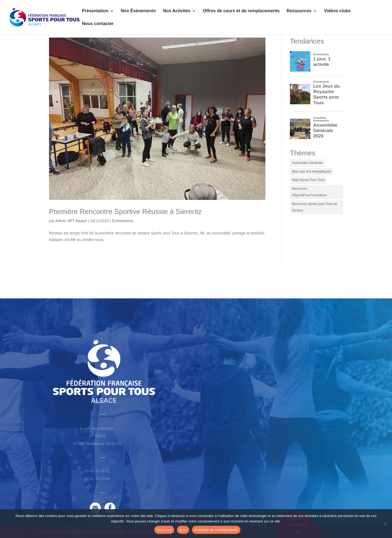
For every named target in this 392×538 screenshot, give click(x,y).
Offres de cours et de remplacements (241, 11)
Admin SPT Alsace (71, 221)
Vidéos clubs (337, 11)
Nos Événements (138, 11)
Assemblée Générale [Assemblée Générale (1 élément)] (307, 163)
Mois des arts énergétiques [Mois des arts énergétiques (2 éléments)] (312, 172)
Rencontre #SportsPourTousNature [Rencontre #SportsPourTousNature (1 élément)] (310, 192)
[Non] (385, 524)
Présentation (95, 11)
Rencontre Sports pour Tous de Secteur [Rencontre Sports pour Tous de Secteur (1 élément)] (315, 207)
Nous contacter (98, 24)
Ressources (299, 11)
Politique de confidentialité (216, 530)
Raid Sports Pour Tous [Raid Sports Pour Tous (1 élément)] (308, 180)
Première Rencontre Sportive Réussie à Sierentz (125, 212)
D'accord (164, 530)
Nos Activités (177, 11)
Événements (123, 221)
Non (183, 530)
